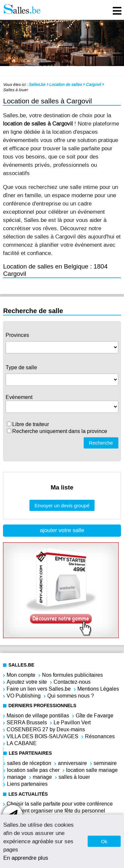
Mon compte (21, 675)
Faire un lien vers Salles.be (39, 689)
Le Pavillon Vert (72, 723)
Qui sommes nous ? (71, 696)
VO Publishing (24, 696)
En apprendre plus (26, 858)
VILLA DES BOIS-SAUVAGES (42, 736)
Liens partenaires (27, 784)
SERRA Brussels (27, 723)
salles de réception (29, 763)
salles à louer (74, 777)
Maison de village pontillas (38, 716)
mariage (17, 777)
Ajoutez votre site (27, 682)
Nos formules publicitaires (72, 675)
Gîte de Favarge (95, 716)
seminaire (105, 763)
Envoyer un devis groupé (62, 506)
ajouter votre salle (62, 530)
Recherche (101, 443)
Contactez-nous (72, 682)
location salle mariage (92, 770)
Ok (104, 841)
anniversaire (72, 763)
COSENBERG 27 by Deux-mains (46, 729)
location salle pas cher (33, 770)
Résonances (100, 736)
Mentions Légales (98, 689)
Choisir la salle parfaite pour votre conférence (60, 804)
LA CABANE (22, 743)
